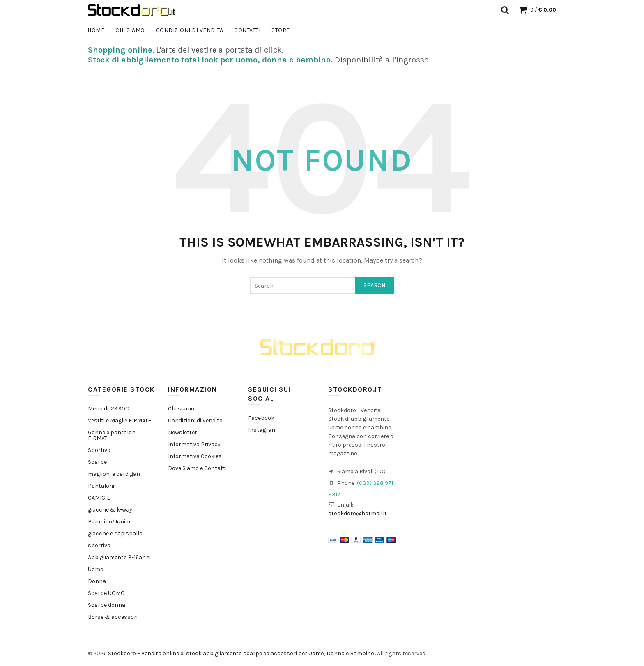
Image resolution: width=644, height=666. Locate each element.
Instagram (262, 430)
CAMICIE (99, 498)
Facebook (261, 418)
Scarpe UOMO (106, 593)
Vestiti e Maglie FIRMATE (120, 421)
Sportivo (99, 450)
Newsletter (183, 432)
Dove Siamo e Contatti (197, 468)
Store (281, 30)
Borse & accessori (113, 617)
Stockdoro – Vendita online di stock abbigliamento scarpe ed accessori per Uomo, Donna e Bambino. (241, 653)
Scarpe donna (107, 605)
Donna (97, 581)
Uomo (96, 569)
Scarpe (97, 462)
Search (374, 285)
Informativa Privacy (194, 444)
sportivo (99, 545)
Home (96, 30)
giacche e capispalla (115, 533)
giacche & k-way (110, 510)
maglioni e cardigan (114, 474)
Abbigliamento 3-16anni (119, 557)
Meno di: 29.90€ (108, 409)
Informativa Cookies (195, 456)
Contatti (247, 30)
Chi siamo (130, 30)
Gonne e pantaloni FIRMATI (112, 435)
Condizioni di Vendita (190, 30)
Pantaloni (101, 486)
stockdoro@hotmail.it (358, 513)
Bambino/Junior (109, 522)
